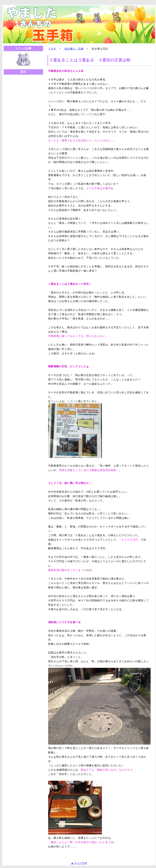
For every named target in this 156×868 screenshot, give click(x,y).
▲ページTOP (79, 863)
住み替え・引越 (74, 49)
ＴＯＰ (52, 49)
